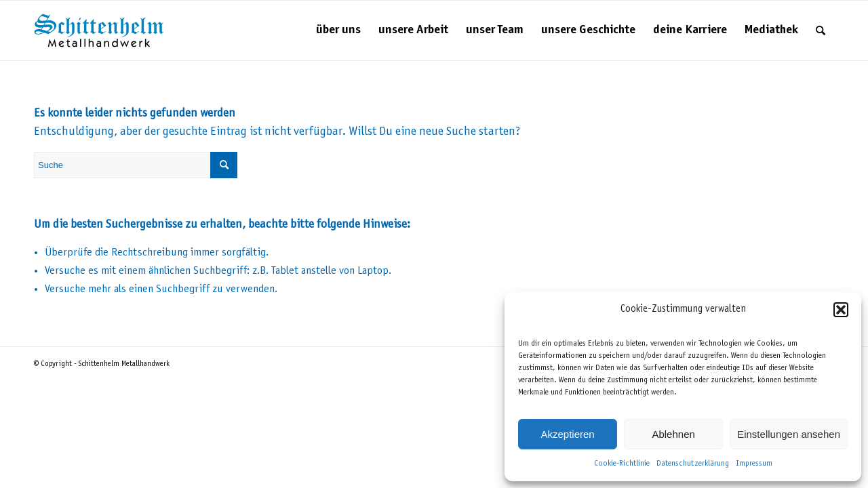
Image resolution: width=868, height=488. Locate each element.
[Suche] (821, 30)
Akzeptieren (567, 434)
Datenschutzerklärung (693, 464)
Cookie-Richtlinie (622, 464)
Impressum (754, 464)
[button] (841, 310)
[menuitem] (338, 30)
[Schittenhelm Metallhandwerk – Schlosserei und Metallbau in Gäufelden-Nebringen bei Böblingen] (99, 30)
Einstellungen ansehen (789, 434)
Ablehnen (673, 434)
